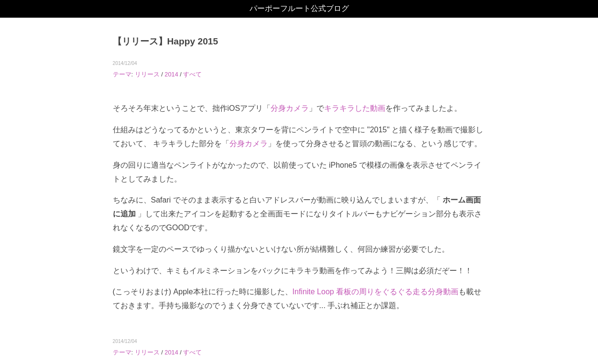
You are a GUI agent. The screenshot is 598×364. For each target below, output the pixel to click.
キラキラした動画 (355, 108)
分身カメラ (290, 108)
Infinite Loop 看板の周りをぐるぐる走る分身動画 (376, 292)
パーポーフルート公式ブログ (299, 8)
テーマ (122, 74)
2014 (171, 74)
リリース (147, 74)
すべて (192, 74)
